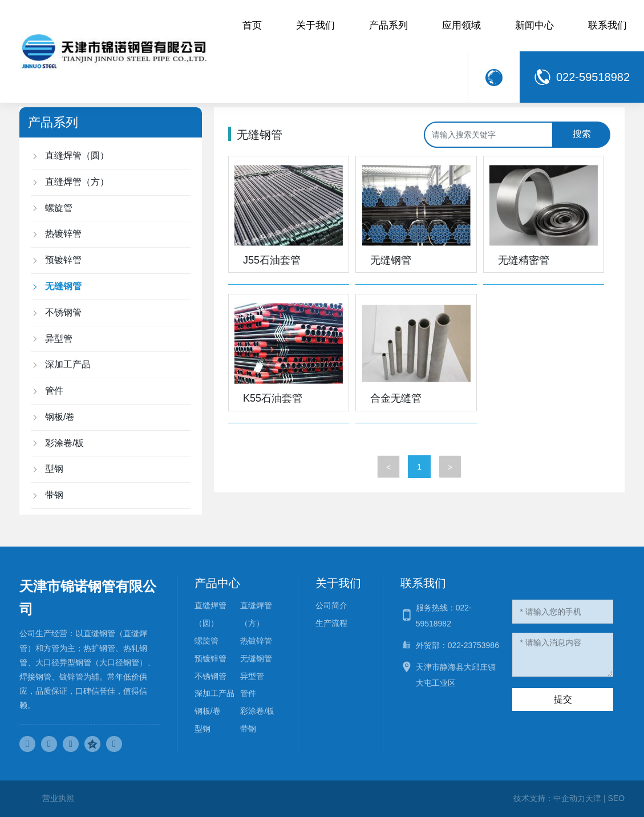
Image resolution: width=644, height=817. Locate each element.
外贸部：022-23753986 (457, 645)
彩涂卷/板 (257, 711)
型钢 (202, 729)
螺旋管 (206, 641)
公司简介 (331, 605)
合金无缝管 (396, 398)
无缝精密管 (524, 260)
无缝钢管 (391, 260)
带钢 (248, 729)
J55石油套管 (272, 260)
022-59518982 (593, 77)
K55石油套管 (273, 398)
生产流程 (331, 623)
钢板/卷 (208, 711)
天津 (593, 798)
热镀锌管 (256, 641)
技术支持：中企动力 (549, 798)
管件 (248, 693)
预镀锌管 (210, 658)
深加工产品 (214, 693)
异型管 (252, 676)
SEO (617, 798)
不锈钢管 (210, 676)
